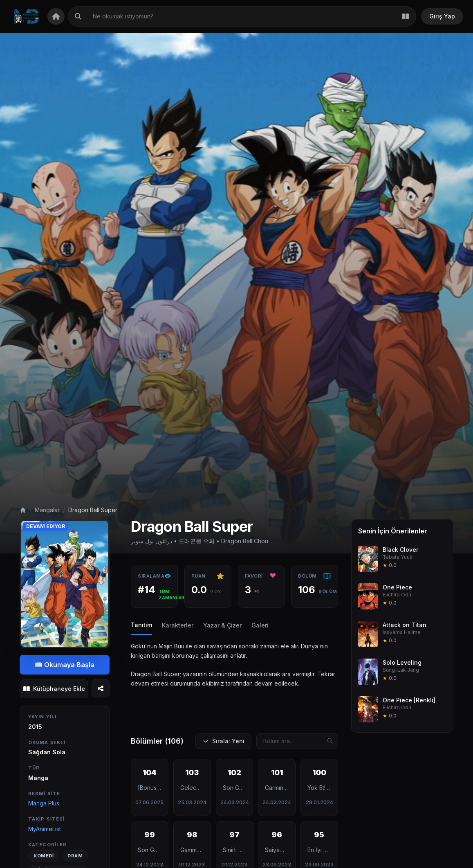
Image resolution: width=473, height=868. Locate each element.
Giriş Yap (442, 16)
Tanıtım (141, 625)
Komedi (44, 856)
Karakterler (178, 625)
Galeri (260, 625)
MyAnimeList (45, 829)
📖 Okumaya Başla (65, 665)
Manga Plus (44, 803)
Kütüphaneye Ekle (54, 689)
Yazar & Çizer (222, 625)
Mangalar (47, 510)
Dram (75, 856)
